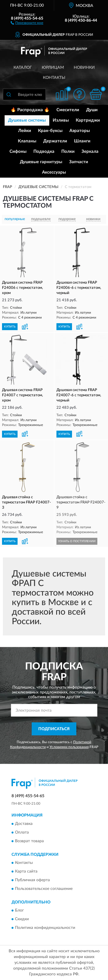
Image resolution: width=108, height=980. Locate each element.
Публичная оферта (32, 880)
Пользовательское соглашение (44, 889)
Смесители (68, 110)
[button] (27, 23)
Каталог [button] (23, 68)
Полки (68, 151)
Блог (19, 911)
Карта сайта (26, 872)
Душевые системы (27, 120)
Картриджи (88, 120)
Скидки (22, 919)
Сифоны (18, 151)
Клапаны (27, 141)
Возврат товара (29, 841)
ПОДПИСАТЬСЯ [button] (54, 729)
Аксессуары (54, 172)
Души (92, 110)
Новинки (84, 68)
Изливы (61, 120)
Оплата (22, 832)
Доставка (24, 824)
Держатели (55, 141)
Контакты (54, 78)
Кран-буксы (50, 131)
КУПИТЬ (10, 327)
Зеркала (90, 151)
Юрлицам (53, 68)
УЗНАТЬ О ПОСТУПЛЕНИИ (77, 541)
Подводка (44, 151)
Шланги (82, 141)
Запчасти (79, 162)
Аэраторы (80, 131)
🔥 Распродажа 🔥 (30, 110)
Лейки (25, 131)
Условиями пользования (69, 747)
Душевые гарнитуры (41, 162)
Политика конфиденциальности (45, 928)
